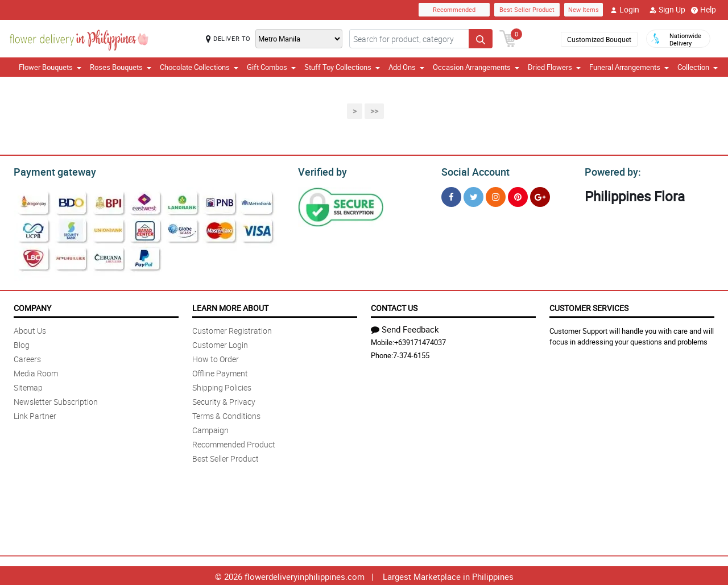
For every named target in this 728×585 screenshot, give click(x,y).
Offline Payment (220, 372)
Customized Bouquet (599, 39)
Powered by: (610, 171)
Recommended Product (234, 443)
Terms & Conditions (226, 414)
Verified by (321, 171)
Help (704, 10)
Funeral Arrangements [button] (629, 67)
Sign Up (667, 10)
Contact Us (394, 306)
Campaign (210, 428)
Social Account (472, 171)
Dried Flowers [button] (554, 67)
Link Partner (35, 414)
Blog (22, 343)
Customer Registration (232, 329)
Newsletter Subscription (56, 400)
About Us (30, 329)
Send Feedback (405, 327)
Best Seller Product (527, 9)
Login (625, 10)
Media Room (36, 372)
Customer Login (220, 343)
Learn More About (230, 306)
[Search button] (481, 39)
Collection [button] (698, 67)
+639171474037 (420, 341)
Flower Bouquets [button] (50, 67)
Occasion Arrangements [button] (476, 67)
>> (374, 111)
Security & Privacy (224, 400)
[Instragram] (496, 195)
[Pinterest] (518, 195)
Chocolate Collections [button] (199, 67)
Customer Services (589, 306)
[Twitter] (473, 195)
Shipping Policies (222, 386)
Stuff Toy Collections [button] (342, 67)
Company (32, 306)
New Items (584, 9)
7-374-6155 (411, 354)
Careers (27, 357)
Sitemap (28, 386)
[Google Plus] (540, 195)
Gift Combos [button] (271, 67)
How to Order (216, 357)
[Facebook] (451, 195)
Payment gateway (50, 171)
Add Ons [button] (406, 67)
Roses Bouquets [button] (121, 67)
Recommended (454, 9)
